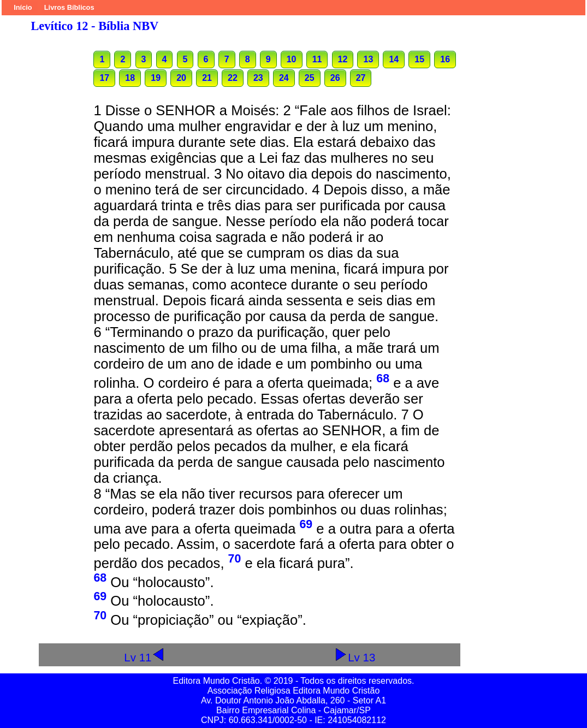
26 (335, 78)
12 (343, 59)
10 (292, 59)
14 (394, 59)
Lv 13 (355, 657)
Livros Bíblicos (69, 7)
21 (207, 78)
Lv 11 (144, 657)
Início (23, 7)
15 (419, 59)
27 (361, 78)
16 (445, 59)
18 (130, 78)
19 (156, 78)
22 (233, 78)
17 (104, 78)
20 (181, 78)
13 (368, 59)
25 (310, 78)
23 (258, 78)
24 (284, 78)
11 (317, 59)
